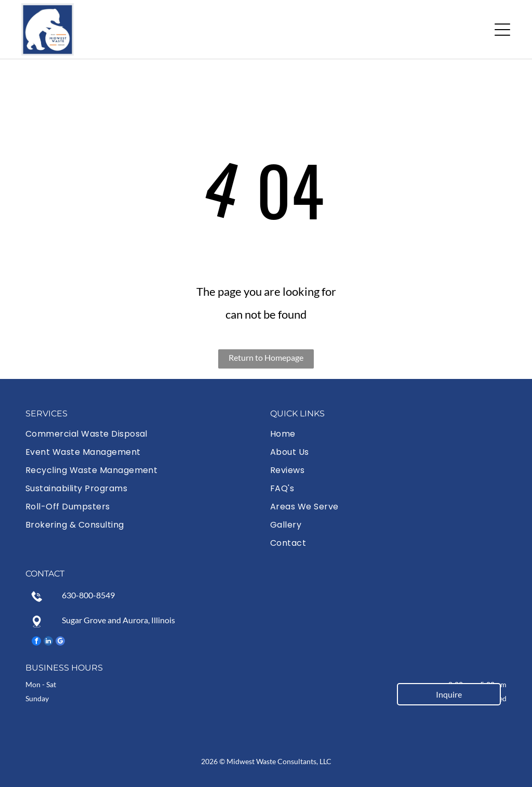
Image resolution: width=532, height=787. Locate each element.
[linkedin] (48, 642)
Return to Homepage (266, 357)
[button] (502, 30)
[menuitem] (144, 434)
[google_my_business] (60, 642)
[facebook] (36, 642)
